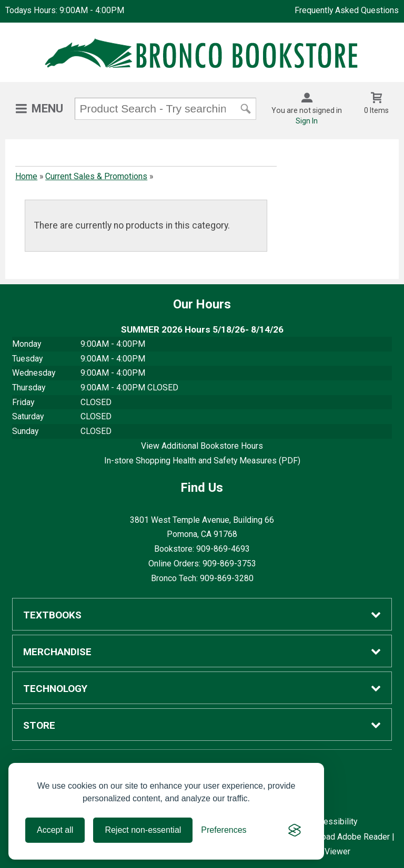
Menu (47, 109)
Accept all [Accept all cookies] (55, 830)
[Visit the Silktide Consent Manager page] (295, 830)
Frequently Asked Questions (347, 10)
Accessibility (334, 822)
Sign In (307, 121)
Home (26, 176)
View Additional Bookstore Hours (202, 446)
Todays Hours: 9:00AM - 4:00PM (65, 10)
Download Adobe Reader (344, 837)
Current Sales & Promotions (96, 176)
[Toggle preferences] (224, 830)
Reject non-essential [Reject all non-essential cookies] (143, 830)
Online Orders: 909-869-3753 (202, 564)
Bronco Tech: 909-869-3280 (202, 578)
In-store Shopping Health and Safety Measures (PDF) (202, 461)
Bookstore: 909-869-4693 (202, 549)
